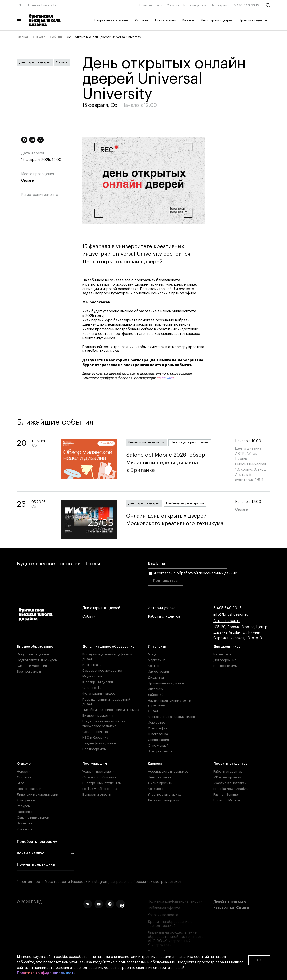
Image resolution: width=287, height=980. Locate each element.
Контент (154, 666)
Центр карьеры (159, 777)
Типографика (158, 734)
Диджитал (156, 678)
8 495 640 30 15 (246, 5)
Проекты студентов (253, 20)
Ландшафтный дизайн (99, 743)
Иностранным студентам (102, 783)
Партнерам (219, 5)
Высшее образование (35, 647)
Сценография (93, 688)
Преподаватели (29, 789)
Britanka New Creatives (231, 789)
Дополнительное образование (108, 647)
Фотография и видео (99, 694)
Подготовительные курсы (37, 660)
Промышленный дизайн (166, 683)
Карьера (188, 20)
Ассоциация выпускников (168, 772)
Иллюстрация (93, 665)
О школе (39, 37)
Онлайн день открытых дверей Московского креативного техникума (176, 520)
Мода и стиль (93, 676)
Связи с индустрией (33, 818)
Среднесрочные (95, 732)
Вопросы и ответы (97, 795)
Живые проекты (160, 783)
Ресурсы (24, 806)
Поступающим (166, 20)
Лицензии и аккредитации (37, 795)
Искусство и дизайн (33, 654)
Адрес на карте (227, 621)
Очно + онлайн (159, 746)
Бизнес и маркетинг (33, 666)
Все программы (29, 672)
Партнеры (24, 812)
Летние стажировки (164, 800)
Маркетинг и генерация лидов (171, 717)
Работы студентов (164, 617)
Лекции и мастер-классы (146, 442)
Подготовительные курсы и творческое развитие (104, 724)
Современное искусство (102, 671)
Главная (23, 37)
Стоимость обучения (99, 777)
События (173, 5)
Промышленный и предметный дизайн (106, 702)
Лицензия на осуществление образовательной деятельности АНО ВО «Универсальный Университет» (176, 939)
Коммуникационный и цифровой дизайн (107, 657)
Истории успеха (195, 5)
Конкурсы (156, 789)
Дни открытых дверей (217, 20)
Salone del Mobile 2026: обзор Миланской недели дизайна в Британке (176, 463)
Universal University (41, 5)
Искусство (157, 723)
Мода (152, 654)
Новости (146, 5)
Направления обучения (111, 20)
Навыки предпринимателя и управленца (170, 703)
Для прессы (26, 800)
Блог (159, 5)
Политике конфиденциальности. (47, 973)
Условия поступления (99, 772)
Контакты (24, 829)
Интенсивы (157, 647)
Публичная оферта (164, 908)
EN (19, 5)
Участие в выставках (164, 795)
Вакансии (24, 823)
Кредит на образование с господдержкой (170, 924)
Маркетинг (156, 660)
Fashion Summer (226, 795)
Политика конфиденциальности (175, 902)
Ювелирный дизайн (98, 682)
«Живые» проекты (228, 777)
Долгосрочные (225, 660)
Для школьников (227, 647)
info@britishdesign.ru (231, 615)
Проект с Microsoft (229, 800)
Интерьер (155, 689)
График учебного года (100, 789)
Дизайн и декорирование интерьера (111, 710)
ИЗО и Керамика (95, 738)
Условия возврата (163, 915)
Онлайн (62, 62)
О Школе (142, 20)
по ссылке (165, 378)
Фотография (158, 728)
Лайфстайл (157, 695)
